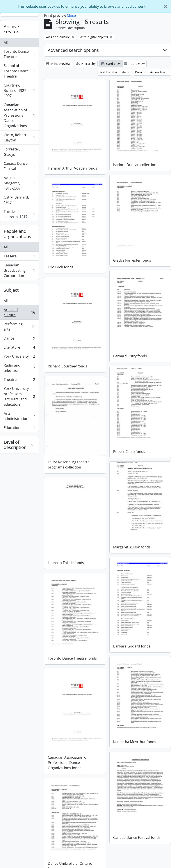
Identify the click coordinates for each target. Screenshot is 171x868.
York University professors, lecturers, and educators (19, 396)
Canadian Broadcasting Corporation (19, 270)
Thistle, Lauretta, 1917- (19, 214)
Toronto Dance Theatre (19, 54)
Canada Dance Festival (19, 166)
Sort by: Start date (113, 72)
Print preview (58, 64)
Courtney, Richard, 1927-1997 (19, 90)
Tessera (19, 257)
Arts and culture (19, 312)
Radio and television (19, 368)
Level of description (15, 445)
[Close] (166, 6)
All (6, 42)
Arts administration (19, 416)
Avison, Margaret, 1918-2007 (19, 183)
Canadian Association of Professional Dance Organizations (19, 115)
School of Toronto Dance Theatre (19, 71)
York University (19, 357)
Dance (19, 339)
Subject (11, 290)
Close (71, 15)
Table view (134, 64)
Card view (111, 64)
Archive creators (12, 29)
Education (19, 429)
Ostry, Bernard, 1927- (19, 200)
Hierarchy (86, 64)
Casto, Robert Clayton (19, 137)
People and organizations (17, 234)
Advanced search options (73, 50)
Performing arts (19, 327)
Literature (19, 348)
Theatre (19, 381)
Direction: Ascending (151, 72)
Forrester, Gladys (19, 152)
